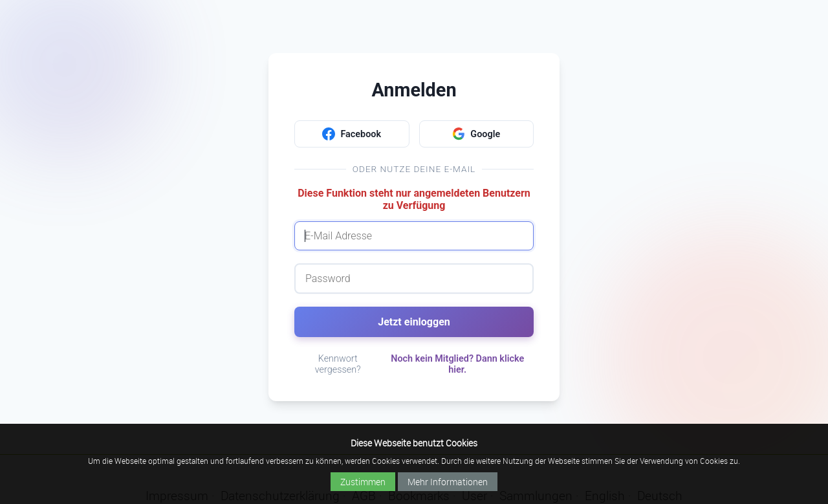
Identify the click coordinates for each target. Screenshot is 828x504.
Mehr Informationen (448, 482)
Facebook (352, 134)
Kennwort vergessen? (338, 364)
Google (476, 134)
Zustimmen (363, 482)
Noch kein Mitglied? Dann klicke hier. (457, 364)
